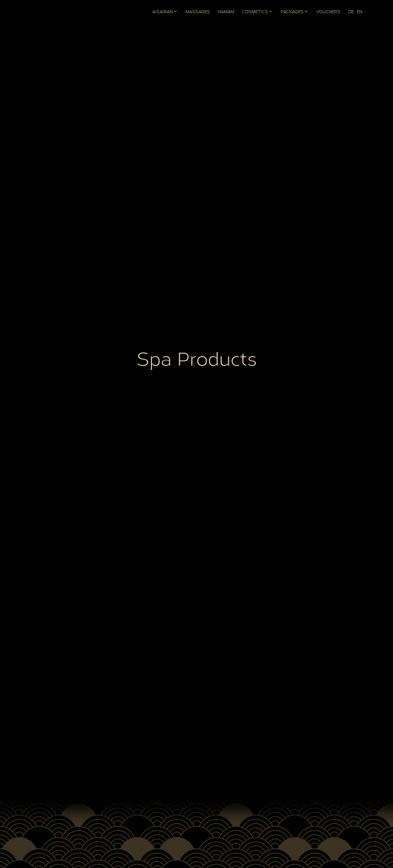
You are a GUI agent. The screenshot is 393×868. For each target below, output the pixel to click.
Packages (292, 12)
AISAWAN (163, 12)
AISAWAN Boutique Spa (58, 12)
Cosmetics (255, 12)
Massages (198, 12)
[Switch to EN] (360, 12)
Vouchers (328, 12)
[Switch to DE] (351, 12)
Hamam (226, 12)
